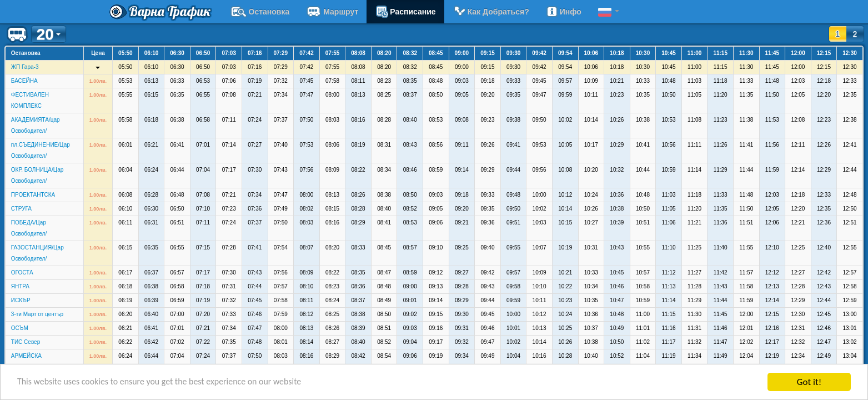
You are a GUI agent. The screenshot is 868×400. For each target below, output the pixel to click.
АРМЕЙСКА (26, 356)
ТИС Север (26, 342)
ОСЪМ (20, 328)
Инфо (564, 12)
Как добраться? (491, 12)
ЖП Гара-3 (25, 67)
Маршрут (332, 12)
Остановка (260, 12)
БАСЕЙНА (24, 81)
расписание (405, 12)
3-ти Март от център (37, 314)
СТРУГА (21, 209)
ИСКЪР (21, 300)
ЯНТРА (20, 286)
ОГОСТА (22, 272)
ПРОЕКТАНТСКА (33, 195)
